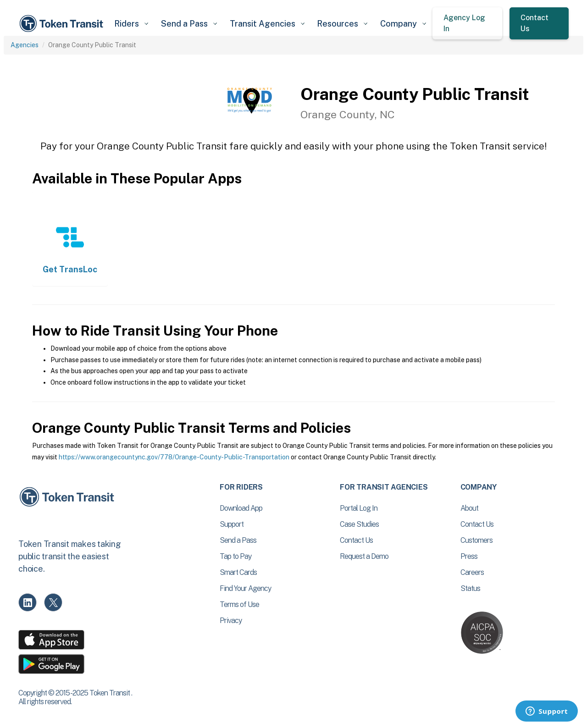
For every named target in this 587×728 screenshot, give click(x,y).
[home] (63, 24)
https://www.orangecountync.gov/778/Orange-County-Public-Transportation (174, 457)
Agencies (25, 45)
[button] (131, 24)
